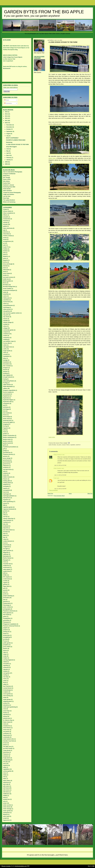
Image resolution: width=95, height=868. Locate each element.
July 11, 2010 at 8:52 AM (60, 475)
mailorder (6, 554)
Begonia (5, 260)
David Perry (6, 176)
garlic (5, 445)
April (8, 153)
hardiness (6, 468)
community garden (8, 330)
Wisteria (5, 814)
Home (70, 493)
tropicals (6, 765)
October (9, 129)
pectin (5, 594)
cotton (5, 345)
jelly (4, 513)
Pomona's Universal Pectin (11, 626)
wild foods (6, 788)
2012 (6, 118)
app (4, 230)
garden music (7, 439)
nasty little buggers (11, 147)
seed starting (7, 696)
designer (6, 368)
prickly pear (6, 635)
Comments (8, 103)
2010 (6, 123)
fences (5, 415)
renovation (6, 664)
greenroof (6, 464)
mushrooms (6, 567)
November (9, 127)
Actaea (5, 209)
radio (5, 652)
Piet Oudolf (6, 615)
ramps (5, 654)
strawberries (7, 726)
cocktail (5, 324)
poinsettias (6, 620)
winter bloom (7, 807)
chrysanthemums (8, 305)
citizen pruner (7, 309)
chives (5, 304)
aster (5, 245)
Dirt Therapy (7, 177)
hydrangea (6, 494)
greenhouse (6, 460)
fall (4, 405)
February (9, 158)
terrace (5, 743)
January (9, 160)
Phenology (6, 605)
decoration (6, 364)
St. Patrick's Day (8, 720)
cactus (5, 296)
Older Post (90, 493)
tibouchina (6, 752)
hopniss (5, 488)
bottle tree (6, 279)
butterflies (6, 294)
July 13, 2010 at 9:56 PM (60, 489)
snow (5, 709)
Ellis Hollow (6, 181)
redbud (5, 662)
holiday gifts (7, 481)
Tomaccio (6, 754)
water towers (7, 781)
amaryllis (6, 217)
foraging (5, 424)
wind (4, 797)
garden (5, 434)
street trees (6, 730)
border (5, 275)
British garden (7, 281)
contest (5, 336)
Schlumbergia (7, 690)
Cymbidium (6, 356)
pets (4, 600)
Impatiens (6, 500)
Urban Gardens (57, 468)
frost (4, 430)
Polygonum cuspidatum (10, 624)
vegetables (73, 445)
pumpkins (6, 645)
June (8, 149)
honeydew (6, 486)
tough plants (7, 758)
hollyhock (6, 485)
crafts (5, 349)
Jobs (4, 515)
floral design (7, 417)
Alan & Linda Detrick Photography (13, 172)
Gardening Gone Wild (9, 187)
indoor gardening (8, 502)
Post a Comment (53, 490)
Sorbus (5, 713)
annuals (5, 224)
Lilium (5, 539)
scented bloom (7, 688)
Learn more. (52, 437)
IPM (4, 505)
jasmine (5, 511)
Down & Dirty (7, 179)
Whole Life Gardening (9, 202)
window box (6, 799)
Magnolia (6, 552)
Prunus (5, 641)
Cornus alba (6, 343)
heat (4, 471)
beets (5, 258)
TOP (93, 866)
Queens (5, 649)
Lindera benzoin (8, 541)
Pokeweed (6, 622)
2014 (6, 114)
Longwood (6, 547)
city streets (6, 317)
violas (5, 775)
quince (5, 650)
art (4, 243)
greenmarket (7, 462)
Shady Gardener (58, 455)
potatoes (6, 630)
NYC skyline (6, 577)
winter (5, 803)
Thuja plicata (7, 750)
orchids (5, 581)
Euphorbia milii (7, 402)
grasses (5, 456)
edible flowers (7, 385)
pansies (5, 584)
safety (5, 684)
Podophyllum (7, 618)
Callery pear (6, 298)
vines (5, 773)
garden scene (7, 441)
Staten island (7, 722)
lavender (6, 532)
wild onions (6, 790)
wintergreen (6, 813)
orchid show (7, 579)
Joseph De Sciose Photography (12, 193)
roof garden (6, 673)
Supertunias (6, 735)
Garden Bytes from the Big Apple (44, 12)
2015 (6, 112)
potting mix (6, 632)
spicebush (6, 715)
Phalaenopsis (7, 603)
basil (4, 255)
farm (4, 411)
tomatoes (6, 756)
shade (5, 698)
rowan (5, 681)
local (4, 543)
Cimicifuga (6, 307)
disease (5, 371)
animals (5, 223)
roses (5, 679)
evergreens (6, 403)
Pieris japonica (7, 613)
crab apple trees (8, 347)
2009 (6, 162)
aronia (5, 240)
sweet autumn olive (9, 739)
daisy (5, 358)
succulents (6, 732)
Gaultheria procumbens (10, 447)
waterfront (78, 445)
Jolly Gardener (7, 520)
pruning (5, 639)
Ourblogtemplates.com (21, 866)
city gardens (7, 311)
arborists (6, 232)
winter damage (7, 809)
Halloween (6, 466)
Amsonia (6, 221)
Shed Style (6, 198)
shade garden (7, 700)
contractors (6, 338)
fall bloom (6, 407)
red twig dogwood (8, 660)
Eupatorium (6, 396)
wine (4, 801)
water (5, 779)
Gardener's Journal (9, 185)
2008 (6, 164)
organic (5, 583)
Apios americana (8, 228)
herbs (5, 475)
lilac (4, 537)
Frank (55, 478)
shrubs (5, 703)
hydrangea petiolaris (9, 496)
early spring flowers (9, 381)
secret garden (7, 694)
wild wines (6, 792)
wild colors (6, 786)
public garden (7, 643)
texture (5, 745)
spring (5, 716)
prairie (5, 633)
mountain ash (7, 564)
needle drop (6, 571)
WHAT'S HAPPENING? (12, 138)
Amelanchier (7, 219)
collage (5, 328)
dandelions (6, 362)
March (8, 155)
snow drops (6, 711)
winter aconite (7, 805)
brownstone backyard (9, 290)
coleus (5, 326)
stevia (5, 724)
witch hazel (6, 816)
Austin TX (6, 247)
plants (5, 616)
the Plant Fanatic (8, 748)
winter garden (7, 811)
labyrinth (6, 528)
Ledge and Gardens (9, 194)
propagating (6, 637)
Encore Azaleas (7, 392)
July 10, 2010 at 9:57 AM (60, 465)
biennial (5, 266)
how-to (5, 492)
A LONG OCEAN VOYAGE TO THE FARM (17, 145)
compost (64, 445)
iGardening (9, 142)
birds (5, 268)
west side (6, 784)
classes (5, 319)
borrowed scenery (8, 277)
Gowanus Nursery (8, 454)
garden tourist (7, 443)
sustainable (6, 737)
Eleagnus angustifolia (9, 390)
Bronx (5, 283)
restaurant (6, 667)
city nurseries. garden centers (11, 313)
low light (6, 549)
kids (4, 524)
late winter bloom (8, 530)
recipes (5, 658)
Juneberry (6, 522)
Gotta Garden (7, 189)
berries (5, 262)
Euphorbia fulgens (8, 400)
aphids (5, 226)
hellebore (6, 473)
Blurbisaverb (7, 68)
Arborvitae (6, 234)
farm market (6, 413)
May (8, 151)
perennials (6, 598)
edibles (5, 388)
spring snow (7, 718)
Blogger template (6, 866)
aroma (5, 238)
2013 (6, 116)
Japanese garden (8, 507)
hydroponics (7, 498)
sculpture (6, 692)
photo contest (7, 607)
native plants (7, 569)
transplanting (7, 760)
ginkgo (5, 451)
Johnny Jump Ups (8, 519)
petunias (6, 601)
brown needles (7, 289)
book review (6, 273)
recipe (5, 656)
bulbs (5, 292)
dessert (5, 370)
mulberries (6, 566)
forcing (5, 426)
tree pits (5, 762)
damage (5, 360)
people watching (8, 596)
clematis (5, 321)
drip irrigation (7, 375)
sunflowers (6, 733)
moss (5, 562)
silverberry (6, 705)
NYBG (5, 575)
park (4, 588)
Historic (68, 445)
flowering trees (7, 420)
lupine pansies (7, 551)
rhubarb (5, 671)
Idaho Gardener (7, 191)
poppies (5, 628)
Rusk (5, 683)
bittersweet (6, 270)
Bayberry (6, 256)
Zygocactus (6, 820)
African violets (7, 211)
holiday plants (7, 483)
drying (5, 379)
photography (7, 609)
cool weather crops (8, 341)
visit (4, 777)
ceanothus (6, 300)
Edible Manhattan (8, 386)
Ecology (5, 383)
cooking (5, 339)
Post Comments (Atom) (59, 496)
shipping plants (7, 701)
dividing (5, 373)
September (10, 131)
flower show (6, 419)
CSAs (5, 353)
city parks (59, 445)
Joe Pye (5, 517)
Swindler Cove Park (9, 741)
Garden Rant (7, 183)
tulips (5, 767)
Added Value (52, 158)
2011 (6, 121)
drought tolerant (8, 377)
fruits (5, 432)
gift (4, 449)
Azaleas (5, 249)
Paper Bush (6, 586)
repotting (6, 666)
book (5, 272)
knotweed (6, 526)
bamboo (5, 251)
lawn (4, 534)
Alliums (5, 215)
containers (6, 334)
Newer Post (50, 493)
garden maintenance (9, 437)
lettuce (5, 535)
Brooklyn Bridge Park (9, 287)
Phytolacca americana (9, 611)
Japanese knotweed (9, 509)
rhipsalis (6, 669)
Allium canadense (8, 213)
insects (5, 503)
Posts (7, 100)
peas (4, 592)
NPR (4, 573)
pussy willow (7, 647)
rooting (5, 675)
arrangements (7, 241)
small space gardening (9, 707)
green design (7, 458)
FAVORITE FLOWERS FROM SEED (16, 140)
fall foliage (6, 409)
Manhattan (6, 556)
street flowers (7, 728)
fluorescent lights (8, 422)
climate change (7, 322)
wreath (5, 818)
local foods (6, 545)
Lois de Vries (7, 196)
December (9, 125)
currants (5, 354)
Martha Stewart (7, 558)
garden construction (9, 436)
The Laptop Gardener (9, 200)
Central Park (7, 302)
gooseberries (7, 453)
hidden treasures (8, 477)
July (8, 136)
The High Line (7, 747)
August (9, 134)
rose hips (6, 677)
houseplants (7, 490)
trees (5, 764)
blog (16, 50)
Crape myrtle (7, 351)
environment (7, 394)
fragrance (6, 428)
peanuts (5, 590)
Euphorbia (6, 398)
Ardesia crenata (8, 236)
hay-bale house (7, 470)
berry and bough (8, 264)
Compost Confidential (9, 174)
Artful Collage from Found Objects (13, 57)
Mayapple (6, 560)
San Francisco (7, 686)
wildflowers (6, 794)
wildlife (5, 796)
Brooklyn (54, 445)
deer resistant (7, 366)
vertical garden (7, 771)
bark (4, 253)
